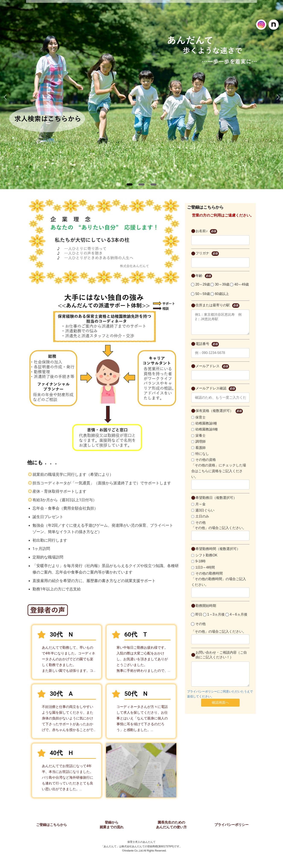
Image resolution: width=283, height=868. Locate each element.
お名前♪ (206, 231)
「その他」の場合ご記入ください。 (219, 532)
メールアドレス (212, 371)
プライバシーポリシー (231, 825)
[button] (130, 184)
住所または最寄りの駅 (217, 306)
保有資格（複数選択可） (219, 415)
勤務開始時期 (206, 610)
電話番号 (207, 349)
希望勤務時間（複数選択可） (218, 553)
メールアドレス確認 (216, 393)
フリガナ (207, 254)
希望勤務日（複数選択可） (216, 502)
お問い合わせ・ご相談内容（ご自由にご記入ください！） (221, 659)
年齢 (204, 276)
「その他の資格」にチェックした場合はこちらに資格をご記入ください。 (219, 475)
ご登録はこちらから (52, 825)
